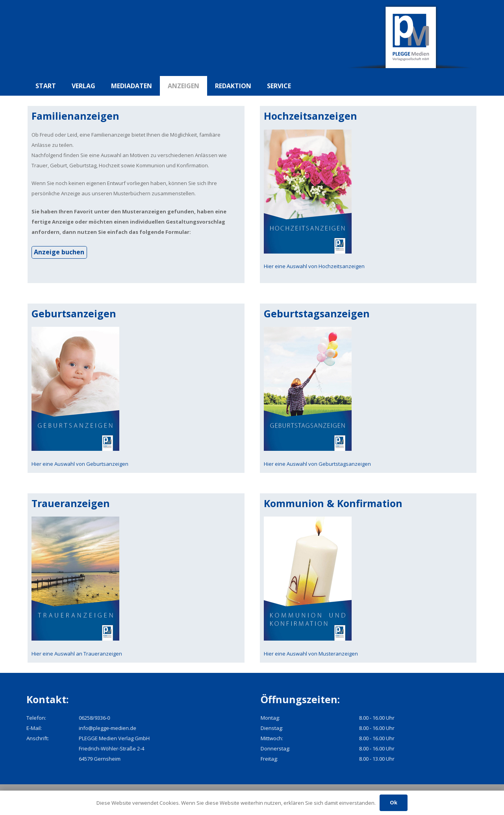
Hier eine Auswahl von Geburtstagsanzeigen (317, 464)
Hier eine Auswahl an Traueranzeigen (77, 654)
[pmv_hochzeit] (368, 192)
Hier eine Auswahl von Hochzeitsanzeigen (314, 266)
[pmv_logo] (411, 38)
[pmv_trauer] (136, 579)
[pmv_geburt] (136, 389)
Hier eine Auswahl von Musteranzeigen (311, 654)
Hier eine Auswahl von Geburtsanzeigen (80, 464)
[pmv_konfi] (368, 579)
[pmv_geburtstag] (368, 389)
